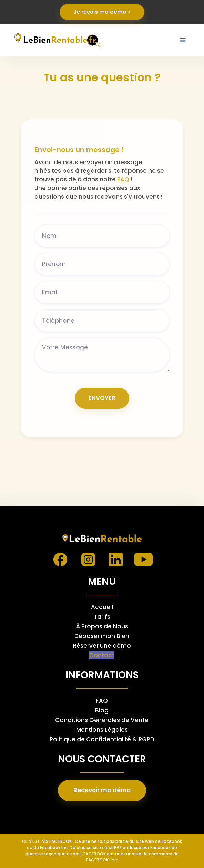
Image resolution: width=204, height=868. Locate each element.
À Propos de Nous (102, 626)
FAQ (123, 179)
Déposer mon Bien (102, 636)
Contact (102, 655)
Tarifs (102, 617)
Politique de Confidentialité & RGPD (102, 739)
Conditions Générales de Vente (102, 720)
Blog (102, 710)
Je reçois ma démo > (102, 12)
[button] (183, 40)
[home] (56, 40)
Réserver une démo (102, 646)
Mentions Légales (102, 730)
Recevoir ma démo (102, 790)
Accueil (102, 607)
